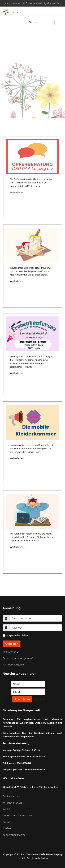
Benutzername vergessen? (18, 658)
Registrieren (11, 652)
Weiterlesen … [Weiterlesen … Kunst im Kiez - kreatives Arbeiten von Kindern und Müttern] (18, 281)
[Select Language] (41, 22)
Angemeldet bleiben (18, 635)
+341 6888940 (14, 3)
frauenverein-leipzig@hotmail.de (43, 3)
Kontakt (7, 809)
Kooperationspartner (15, 835)
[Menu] (60, 22)
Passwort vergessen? (14, 665)
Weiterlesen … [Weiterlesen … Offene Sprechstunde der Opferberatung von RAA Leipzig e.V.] (18, 192)
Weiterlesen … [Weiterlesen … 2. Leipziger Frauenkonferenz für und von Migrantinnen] (18, 373)
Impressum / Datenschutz (17, 815)
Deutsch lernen (11, 796)
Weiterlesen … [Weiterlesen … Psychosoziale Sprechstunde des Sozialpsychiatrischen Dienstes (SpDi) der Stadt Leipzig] (18, 547)
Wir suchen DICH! (13, 803)
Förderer (8, 828)
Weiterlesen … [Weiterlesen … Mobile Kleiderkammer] (18, 458)
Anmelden (12, 644)
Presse (6, 822)
